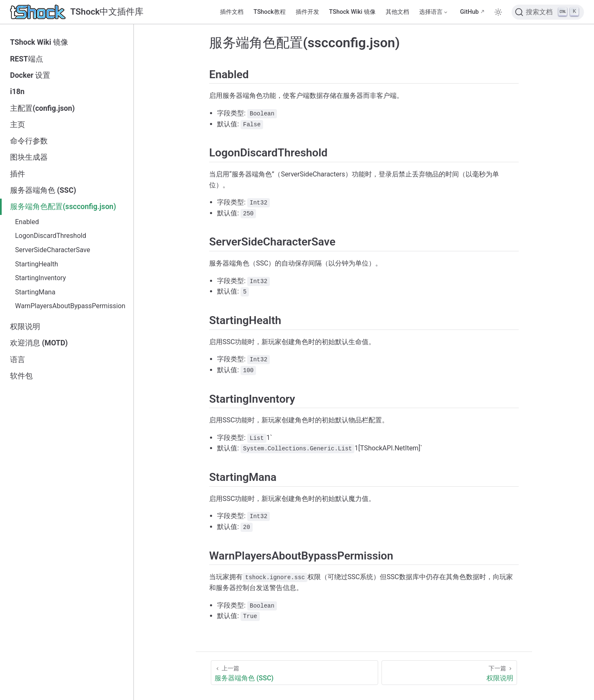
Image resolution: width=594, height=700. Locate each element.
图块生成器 (29, 157)
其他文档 (397, 12)
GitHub (470, 12)
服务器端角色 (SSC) (43, 190)
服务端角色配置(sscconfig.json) (63, 207)
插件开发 (307, 12)
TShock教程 (270, 12)
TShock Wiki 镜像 (352, 12)
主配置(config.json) (42, 108)
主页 (18, 125)
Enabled (27, 222)
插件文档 (232, 12)
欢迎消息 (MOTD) (39, 343)
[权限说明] (449, 673)
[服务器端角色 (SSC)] (294, 673)
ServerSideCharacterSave (52, 250)
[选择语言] (434, 12)
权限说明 (25, 327)
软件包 (21, 376)
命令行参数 (29, 141)
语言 (18, 360)
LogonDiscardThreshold (51, 236)
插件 (18, 174)
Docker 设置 (30, 75)
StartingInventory (41, 278)
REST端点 (27, 59)
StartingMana (35, 292)
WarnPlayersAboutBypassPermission (70, 306)
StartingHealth (37, 264)
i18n (17, 92)
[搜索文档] (548, 12)
